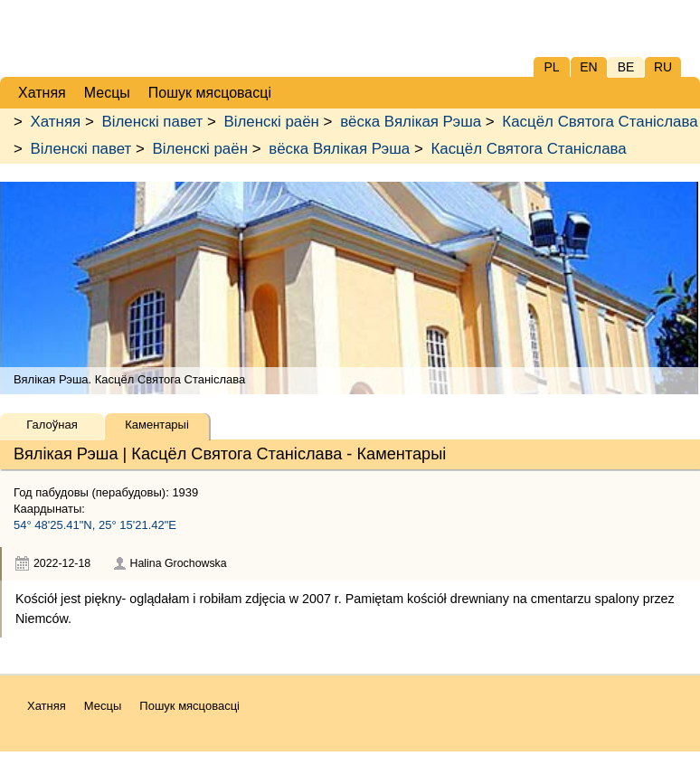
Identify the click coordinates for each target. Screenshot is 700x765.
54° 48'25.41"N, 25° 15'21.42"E (95, 525)
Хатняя (56, 122)
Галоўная (52, 425)
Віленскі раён (272, 122)
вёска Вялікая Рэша (411, 122)
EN (588, 67)
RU (663, 67)
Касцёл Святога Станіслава (600, 122)
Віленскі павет (152, 122)
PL (551, 67)
